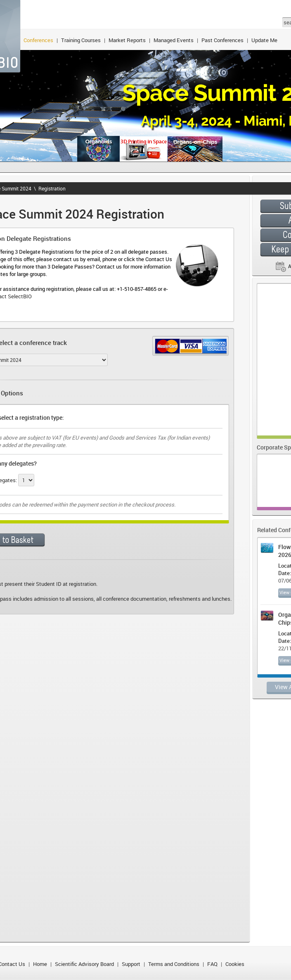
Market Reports (127, 40)
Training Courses (81, 40)
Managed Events (174, 40)
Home (40, 964)
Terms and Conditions (174, 964)
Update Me (264, 40)
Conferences (38, 40)
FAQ (212, 964)
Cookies (235, 964)
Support (131, 964)
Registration (52, 188)
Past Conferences (222, 40)
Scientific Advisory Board (84, 964)
